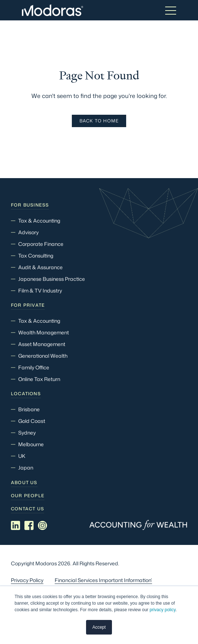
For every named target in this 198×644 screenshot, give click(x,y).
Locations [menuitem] (26, 394)
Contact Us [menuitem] (28, 509)
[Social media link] (15, 525)
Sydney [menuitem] (27, 433)
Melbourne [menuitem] (31, 444)
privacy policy (162, 610)
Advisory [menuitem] (28, 232)
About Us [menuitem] (24, 483)
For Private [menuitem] (28, 305)
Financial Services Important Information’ (103, 580)
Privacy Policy (27, 580)
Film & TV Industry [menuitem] (40, 290)
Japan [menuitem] (26, 468)
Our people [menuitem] (28, 496)
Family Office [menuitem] (34, 367)
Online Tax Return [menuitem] (39, 379)
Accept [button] (99, 627)
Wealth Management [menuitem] (44, 332)
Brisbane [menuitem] (29, 409)
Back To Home (99, 121)
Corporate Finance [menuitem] (41, 244)
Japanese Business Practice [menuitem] (52, 279)
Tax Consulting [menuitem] (36, 256)
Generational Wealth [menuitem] (43, 356)
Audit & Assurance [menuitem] (40, 267)
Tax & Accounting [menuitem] (39, 221)
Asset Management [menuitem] (42, 344)
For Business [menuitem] (30, 205)
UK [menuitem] (22, 456)
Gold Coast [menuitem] (32, 421)
